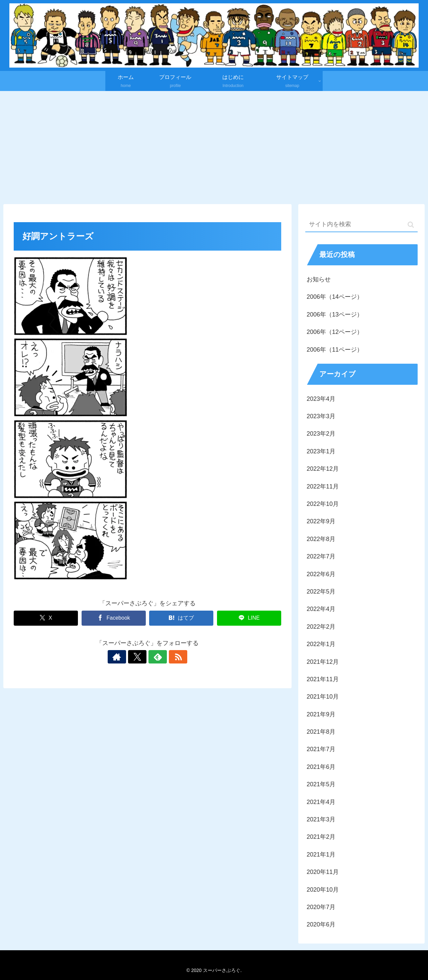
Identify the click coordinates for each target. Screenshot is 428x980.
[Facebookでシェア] (114, 618)
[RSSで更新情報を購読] (171, 657)
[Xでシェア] (46, 618)
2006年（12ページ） (335, 332)
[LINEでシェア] (249, 618)
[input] (361, 225)
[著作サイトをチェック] (124, 657)
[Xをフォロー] (140, 657)
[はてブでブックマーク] (181, 618)
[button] (411, 225)
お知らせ (319, 279)
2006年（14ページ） (335, 297)
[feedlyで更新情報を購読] (155, 657)
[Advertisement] (214, 146)
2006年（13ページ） (335, 315)
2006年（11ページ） (335, 350)
